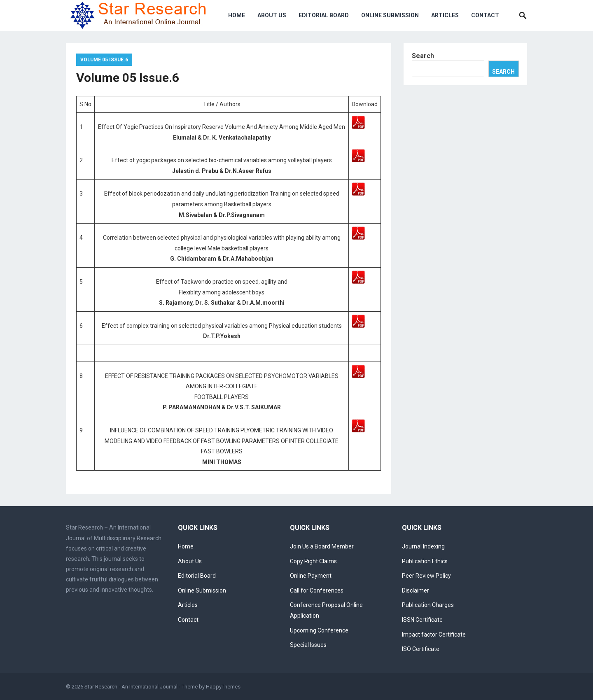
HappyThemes (223, 687)
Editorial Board (324, 15)
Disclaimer (416, 590)
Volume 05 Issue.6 (104, 60)
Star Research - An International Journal (131, 687)
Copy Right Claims (313, 561)
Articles (445, 15)
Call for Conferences (317, 590)
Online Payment (311, 576)
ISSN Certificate (422, 620)
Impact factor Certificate (434, 635)
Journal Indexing (423, 546)
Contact (485, 15)
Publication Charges (428, 605)
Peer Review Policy (426, 576)
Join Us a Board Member (322, 546)
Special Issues (308, 645)
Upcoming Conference (319, 630)
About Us (272, 15)
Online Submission (390, 15)
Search (423, 56)
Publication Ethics (425, 561)
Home (237, 15)
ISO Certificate (421, 649)
